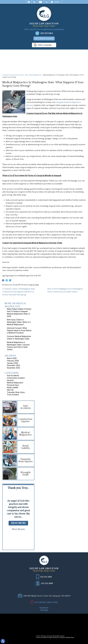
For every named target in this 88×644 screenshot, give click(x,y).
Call (34, 2)
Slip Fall (10, 390)
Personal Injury (13, 385)
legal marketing (53, 638)
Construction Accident (16, 378)
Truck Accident (13, 395)
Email (40, 2)
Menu (57, 2)
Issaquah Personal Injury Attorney (13, 75)
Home (29, 2)
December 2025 (13, 365)
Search (46, 2)
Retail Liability (13, 387)
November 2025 (13, 368)
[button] (14, 542)
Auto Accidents (13, 376)
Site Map (44, 610)
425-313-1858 (47, 583)
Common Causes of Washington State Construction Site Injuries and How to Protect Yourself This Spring (19, 292)
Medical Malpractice (36, 75)
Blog (27, 75)
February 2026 (13, 361)
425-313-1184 (46, 33)
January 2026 (12, 363)
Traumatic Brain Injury (16, 392)
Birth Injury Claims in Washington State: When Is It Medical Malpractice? (19, 322)
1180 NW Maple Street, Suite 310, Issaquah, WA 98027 (47, 596)
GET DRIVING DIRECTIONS (46, 602)
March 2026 (12, 358)
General (10, 380)
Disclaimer (44, 608)
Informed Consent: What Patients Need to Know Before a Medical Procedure (19, 331)
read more (18, 523)
